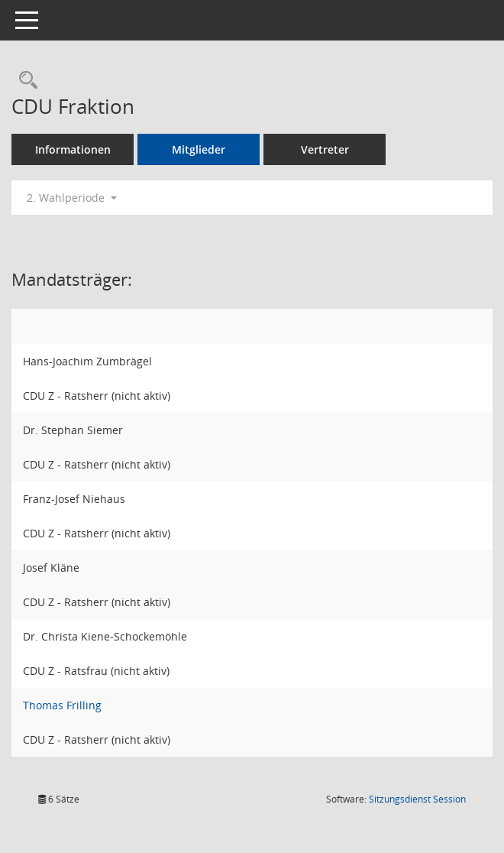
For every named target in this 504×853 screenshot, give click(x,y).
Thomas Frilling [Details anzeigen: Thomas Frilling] (62, 705)
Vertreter (325, 149)
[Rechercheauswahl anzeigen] (24, 81)
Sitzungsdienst (417, 799)
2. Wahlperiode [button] (72, 198)
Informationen (73, 149)
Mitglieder (199, 149)
